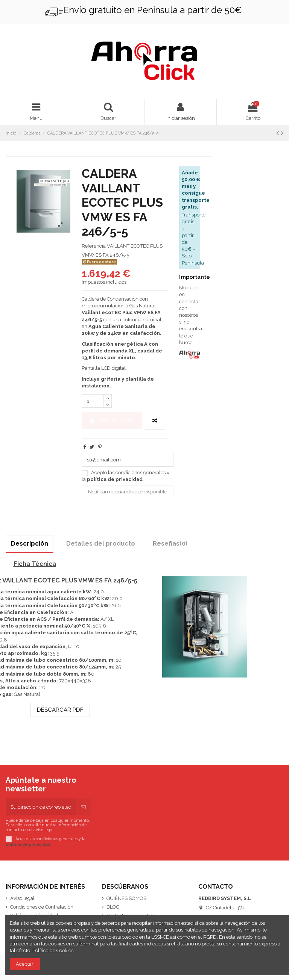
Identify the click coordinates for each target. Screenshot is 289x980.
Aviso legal (22, 898)
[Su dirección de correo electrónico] (41, 807)
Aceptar (25, 964)
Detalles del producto (101, 544)
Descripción (30, 544)
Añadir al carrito (112, 420)
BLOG (113, 907)
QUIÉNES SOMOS (126, 898)
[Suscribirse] (83, 807)
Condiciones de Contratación (42, 907)
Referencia (94, 246)
